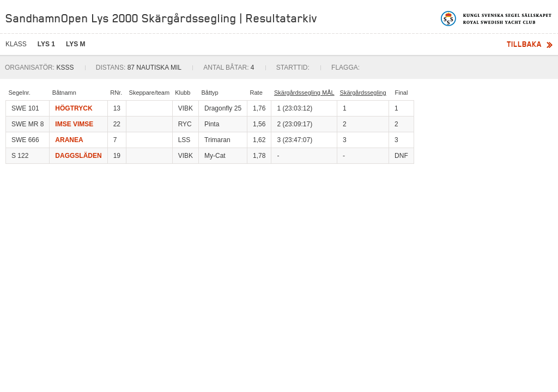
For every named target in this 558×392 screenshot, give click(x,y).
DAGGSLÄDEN (78, 156)
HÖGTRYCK (74, 108)
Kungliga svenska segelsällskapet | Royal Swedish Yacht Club (497, 19)
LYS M (76, 44)
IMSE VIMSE (74, 124)
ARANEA (69, 140)
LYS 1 (46, 44)
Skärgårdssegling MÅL (304, 93)
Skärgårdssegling (363, 93)
